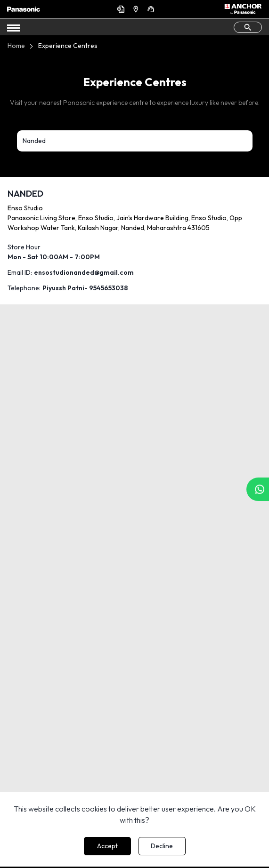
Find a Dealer (137, 9)
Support (152, 9)
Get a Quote (122, 9)
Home (16, 46)
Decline (162, 846)
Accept (107, 846)
